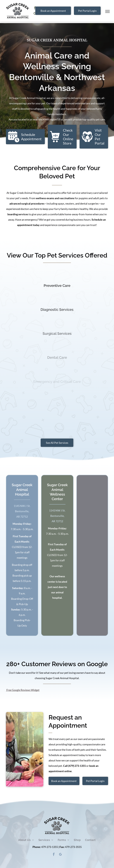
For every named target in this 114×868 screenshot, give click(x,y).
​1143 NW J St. (57, 510)
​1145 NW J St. (22, 506)
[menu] (107, 11)
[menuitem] (26, 840)
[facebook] (35, 8)
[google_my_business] (35, 14)
